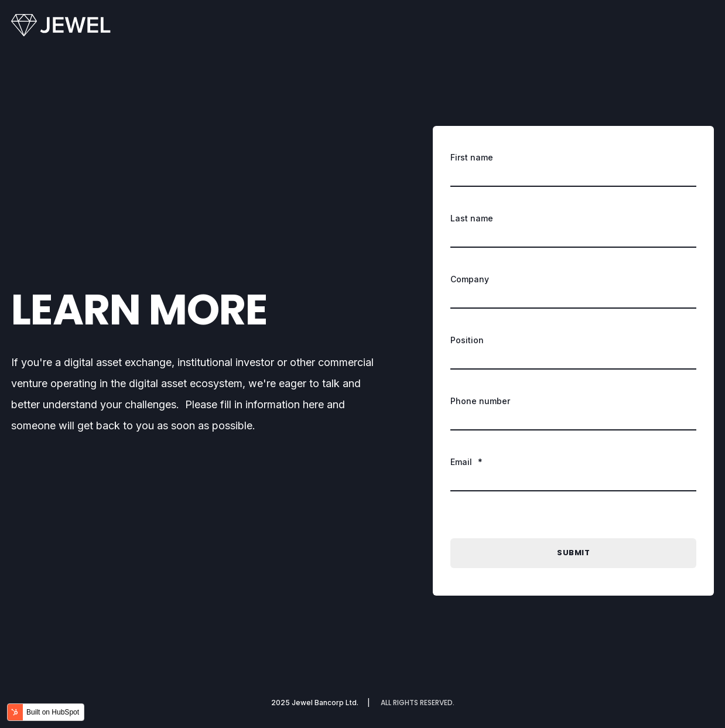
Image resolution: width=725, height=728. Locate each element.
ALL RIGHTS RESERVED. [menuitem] (418, 703)
